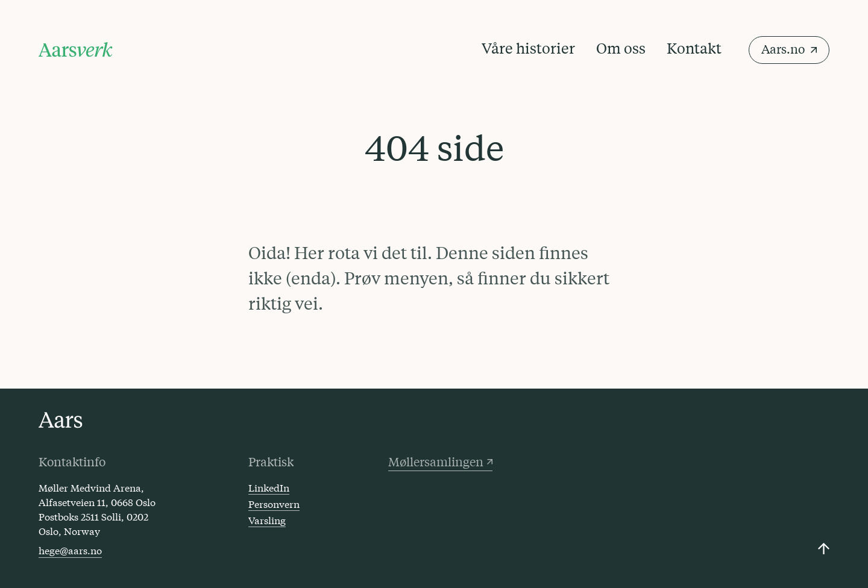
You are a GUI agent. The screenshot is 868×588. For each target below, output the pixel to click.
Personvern (274, 503)
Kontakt (694, 48)
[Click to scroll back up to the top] (824, 549)
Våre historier (528, 48)
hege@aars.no (70, 550)
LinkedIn (269, 487)
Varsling (267, 520)
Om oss (621, 48)
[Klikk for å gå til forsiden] (76, 50)
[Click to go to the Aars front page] (61, 420)
